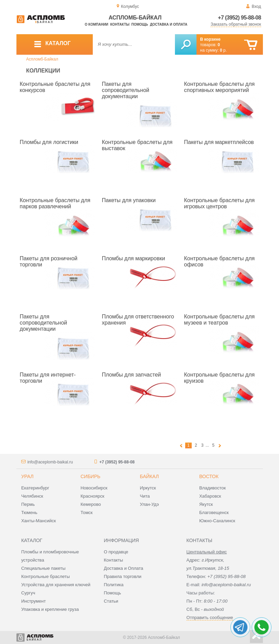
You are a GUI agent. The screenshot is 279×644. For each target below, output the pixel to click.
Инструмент (34, 601)
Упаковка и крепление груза (50, 609)
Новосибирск (94, 488)
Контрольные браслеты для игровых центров (219, 203)
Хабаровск (210, 496)
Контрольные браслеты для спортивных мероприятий (219, 87)
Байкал (149, 476)
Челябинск (32, 496)
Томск (86, 512)
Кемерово (91, 504)
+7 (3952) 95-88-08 (240, 18)
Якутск (206, 504)
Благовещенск (214, 512)
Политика (114, 585)
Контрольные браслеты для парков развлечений (55, 203)
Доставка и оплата (169, 24)
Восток (209, 476)
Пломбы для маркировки (134, 258)
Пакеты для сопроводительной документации (126, 90)
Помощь (140, 24)
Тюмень (29, 512)
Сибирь (90, 476)
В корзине (211, 39)
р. (223, 50)
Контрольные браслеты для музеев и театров (219, 320)
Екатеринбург (35, 488)
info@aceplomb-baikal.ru (50, 462)
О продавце (116, 552)
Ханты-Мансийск (39, 521)
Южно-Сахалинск (217, 521)
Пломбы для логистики (49, 142)
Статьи (111, 601)
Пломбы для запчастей (132, 375)
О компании (97, 24)
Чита (145, 496)
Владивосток (213, 488)
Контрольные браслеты (46, 576)
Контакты (120, 24)
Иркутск (148, 488)
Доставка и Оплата (123, 568)
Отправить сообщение (210, 617)
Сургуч (28, 593)
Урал (27, 476)
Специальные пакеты (43, 568)
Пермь (28, 504)
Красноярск (92, 496)
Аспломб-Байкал (42, 59)
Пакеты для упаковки (129, 200)
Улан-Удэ (149, 504)
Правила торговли (123, 576)
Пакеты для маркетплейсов (219, 142)
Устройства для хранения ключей (56, 585)
